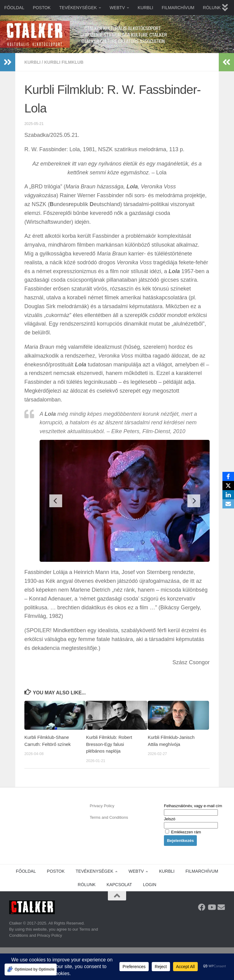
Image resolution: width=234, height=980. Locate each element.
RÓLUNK (212, 8)
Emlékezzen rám (183, 832)
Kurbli (32, 62)
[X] (228, 486)
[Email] (228, 504)
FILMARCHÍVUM (178, 8)
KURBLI (145, 8)
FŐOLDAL (14, 8)
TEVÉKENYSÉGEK (78, 8)
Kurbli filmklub (64, 62)
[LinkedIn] (228, 495)
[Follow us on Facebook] (202, 907)
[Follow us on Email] (221, 907)
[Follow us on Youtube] (211, 907)
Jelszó (170, 819)
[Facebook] (228, 476)
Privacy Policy (102, 806)
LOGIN (150, 885)
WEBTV (117, 8)
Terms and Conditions (109, 817)
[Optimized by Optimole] (31, 969)
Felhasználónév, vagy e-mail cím (193, 806)
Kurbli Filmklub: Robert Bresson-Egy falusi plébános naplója (109, 744)
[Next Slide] (194, 501)
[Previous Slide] (56, 501)
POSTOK (42, 8)
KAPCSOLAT (119, 885)
